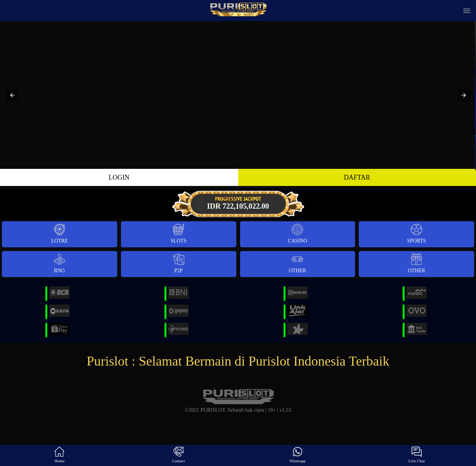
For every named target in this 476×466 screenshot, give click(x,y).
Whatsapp (297, 455)
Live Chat (416, 455)
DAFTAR (357, 177)
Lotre (59, 234)
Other (298, 263)
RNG (60, 263)
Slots (178, 234)
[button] (12, 95)
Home (59, 455)
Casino (297, 234)
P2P (179, 263)
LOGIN (119, 177)
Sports (417, 234)
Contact (179, 455)
